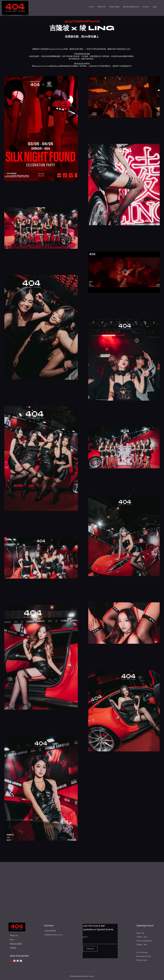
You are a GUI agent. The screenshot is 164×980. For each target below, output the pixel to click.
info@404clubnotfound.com (53, 935)
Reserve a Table (16, 944)
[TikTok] (21, 961)
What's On (14, 936)
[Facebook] (18, 961)
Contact (13, 948)
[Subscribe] (90, 949)
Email (85, 937)
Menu (12, 940)
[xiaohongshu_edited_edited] (11, 961)
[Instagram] (14, 961)
